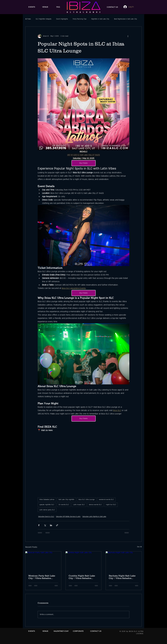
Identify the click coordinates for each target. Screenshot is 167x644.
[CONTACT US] (112, 7)
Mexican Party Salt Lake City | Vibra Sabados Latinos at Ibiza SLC (42, 577)
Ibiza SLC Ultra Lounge (87, 500)
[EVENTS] (32, 7)
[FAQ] (58, 7)
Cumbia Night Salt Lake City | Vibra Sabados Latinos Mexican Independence (82, 577)
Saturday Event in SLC (46, 516)
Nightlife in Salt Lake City (100, 19)
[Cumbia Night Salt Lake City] (84, 561)
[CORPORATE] (78, 631)
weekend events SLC (106, 500)
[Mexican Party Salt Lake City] (43, 561)
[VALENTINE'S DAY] (61, 631)
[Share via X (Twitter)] (45, 525)
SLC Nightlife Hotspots (43, 19)
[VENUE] (45, 7)
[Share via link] (57, 525)
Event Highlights (62, 19)
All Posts (28, 19)
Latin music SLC (79, 505)
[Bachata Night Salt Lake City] (124, 561)
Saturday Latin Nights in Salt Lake (94, 516)
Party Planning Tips (80, 19)
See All (139, 547)
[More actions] (128, 36)
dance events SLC (95, 505)
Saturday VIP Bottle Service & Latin (68, 516)
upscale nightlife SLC (47, 505)
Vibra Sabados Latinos (47, 500)
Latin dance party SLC (47, 510)
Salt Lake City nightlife (66, 500)
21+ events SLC (64, 505)
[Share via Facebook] (39, 525)
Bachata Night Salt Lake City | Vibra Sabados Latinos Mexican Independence (122, 577)
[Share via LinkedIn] (51, 525)
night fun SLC (111, 505)
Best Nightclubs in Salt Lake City (125, 19)
